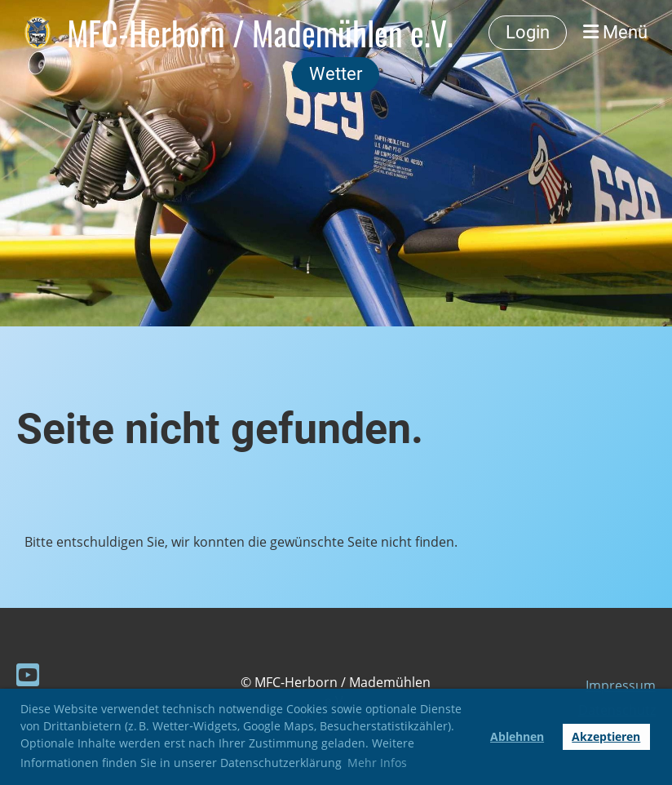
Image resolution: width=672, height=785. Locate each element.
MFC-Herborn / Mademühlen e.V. (260, 33)
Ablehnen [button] (517, 736)
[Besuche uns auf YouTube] (28, 674)
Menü (615, 32)
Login (528, 32)
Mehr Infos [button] (377, 763)
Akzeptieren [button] (606, 736)
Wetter (336, 74)
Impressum (621, 685)
